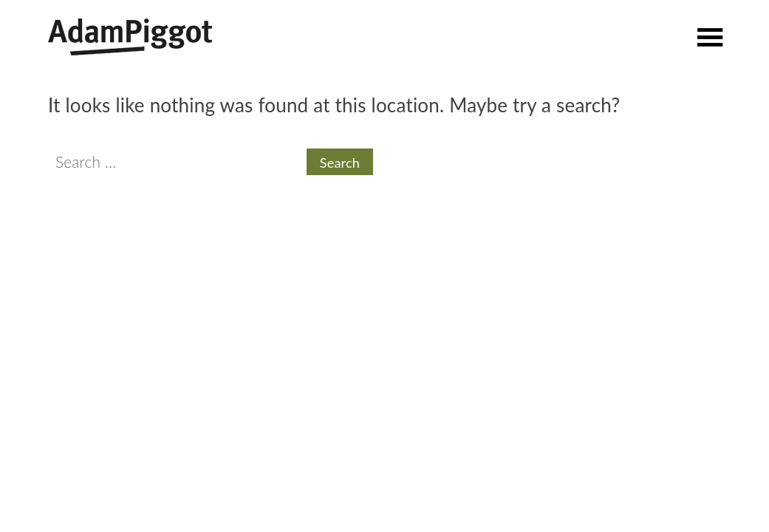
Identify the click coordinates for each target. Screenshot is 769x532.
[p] (710, 34)
